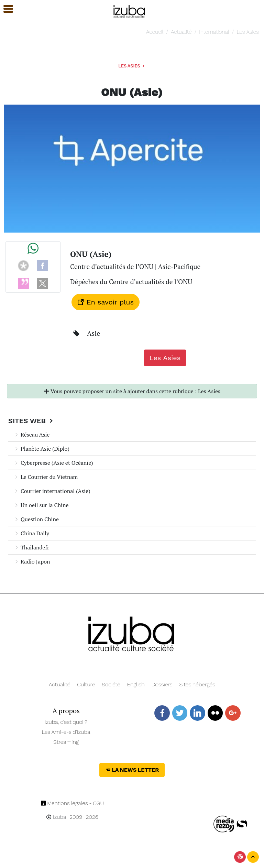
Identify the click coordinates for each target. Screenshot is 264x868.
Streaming (66, 742)
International (214, 32)
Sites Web (31, 421)
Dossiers (162, 684)
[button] (5, 9)
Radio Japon (32, 561)
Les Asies (247, 32)
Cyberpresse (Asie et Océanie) (53, 463)
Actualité (181, 32)
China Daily (31, 533)
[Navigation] (129, 10)
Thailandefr (31, 547)
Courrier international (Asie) (52, 491)
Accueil (155, 32)
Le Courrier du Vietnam (46, 477)
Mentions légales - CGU (72, 803)
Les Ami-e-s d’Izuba (66, 732)
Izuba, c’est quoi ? (66, 722)
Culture (86, 684)
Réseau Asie (32, 435)
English (136, 684)
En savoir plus (106, 302)
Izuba (56, 817)
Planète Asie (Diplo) (42, 449)
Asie (93, 333)
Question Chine (36, 519)
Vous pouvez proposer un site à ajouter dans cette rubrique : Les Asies (132, 391)
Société (111, 684)
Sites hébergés (197, 684)
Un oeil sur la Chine (41, 505)
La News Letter (132, 770)
